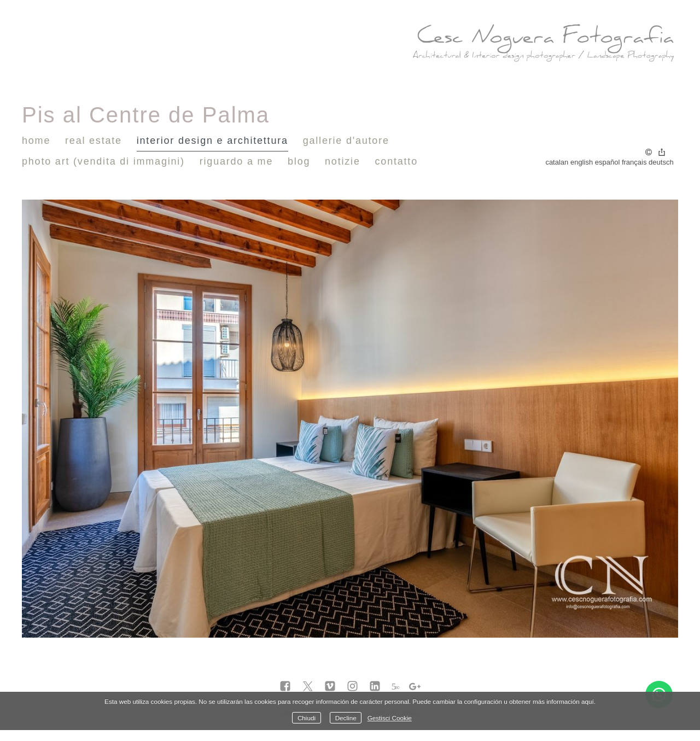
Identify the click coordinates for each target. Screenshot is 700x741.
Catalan (557, 162)
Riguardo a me (236, 161)
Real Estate (94, 141)
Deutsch (661, 162)
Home (36, 141)
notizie (343, 161)
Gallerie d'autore (346, 141)
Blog (299, 161)
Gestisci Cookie (390, 718)
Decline (346, 718)
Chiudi (307, 718)
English (582, 162)
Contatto (396, 161)
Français (634, 162)
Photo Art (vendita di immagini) (103, 161)
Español (608, 162)
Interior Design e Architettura (212, 141)
